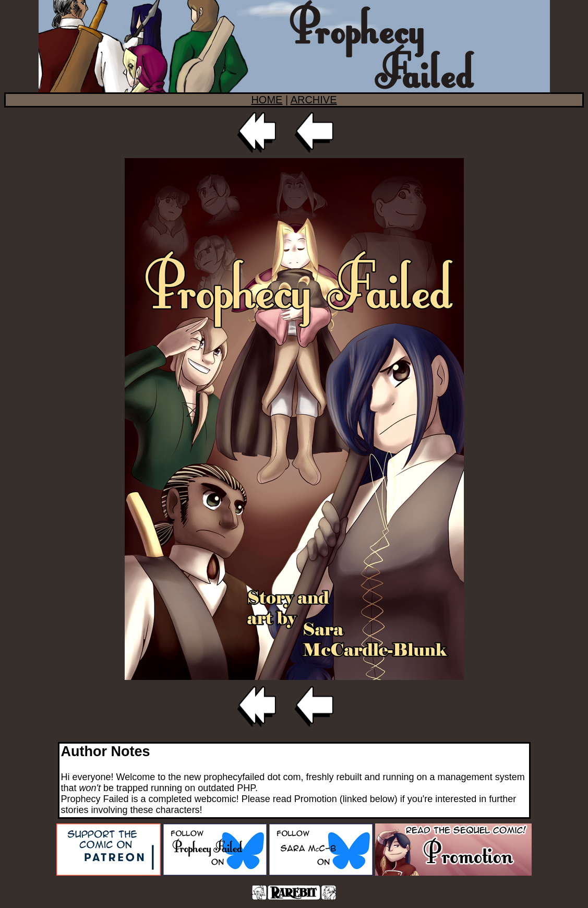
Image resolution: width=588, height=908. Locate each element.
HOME (267, 100)
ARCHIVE (314, 100)
